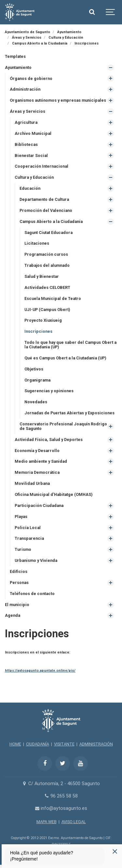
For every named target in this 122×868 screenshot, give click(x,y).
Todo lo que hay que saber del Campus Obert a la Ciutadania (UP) (70, 345)
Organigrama (37, 380)
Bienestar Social (31, 155)
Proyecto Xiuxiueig (43, 320)
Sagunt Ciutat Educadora (48, 233)
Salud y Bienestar (42, 276)
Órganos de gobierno (31, 78)
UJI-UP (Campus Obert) (47, 310)
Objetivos (34, 369)
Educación (30, 188)
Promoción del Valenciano (46, 210)
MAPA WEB (47, 822)
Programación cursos (46, 254)
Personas (19, 583)
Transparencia (29, 538)
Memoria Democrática (37, 472)
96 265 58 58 (61, 796)
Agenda (13, 615)
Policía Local (28, 528)
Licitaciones (37, 243)
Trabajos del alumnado (47, 265)
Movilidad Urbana (32, 483)
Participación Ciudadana (39, 505)
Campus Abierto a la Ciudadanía (51, 221)
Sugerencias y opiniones (49, 391)
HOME (15, 744)
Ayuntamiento (18, 67)
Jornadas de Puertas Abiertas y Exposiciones (69, 413)
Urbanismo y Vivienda (36, 560)
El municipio (17, 605)
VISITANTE (64, 744)
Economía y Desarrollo (37, 451)
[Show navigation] (111, 12)
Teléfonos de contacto (32, 594)
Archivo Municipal (33, 133)
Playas (21, 517)
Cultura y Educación (34, 177)
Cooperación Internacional (41, 166)
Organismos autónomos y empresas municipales (58, 100)
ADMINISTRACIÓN (96, 744)
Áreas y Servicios (27, 111)
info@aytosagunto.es (61, 808)
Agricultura (26, 122)
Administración (25, 89)
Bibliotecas (26, 144)
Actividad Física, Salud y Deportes (49, 440)
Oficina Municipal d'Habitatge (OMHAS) (54, 494)
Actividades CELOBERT (47, 287)
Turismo (23, 549)
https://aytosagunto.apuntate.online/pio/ (40, 671)
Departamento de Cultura (44, 199)
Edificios (19, 571)
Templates (15, 56)
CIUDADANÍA (38, 744)
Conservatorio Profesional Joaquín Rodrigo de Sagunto (63, 426)
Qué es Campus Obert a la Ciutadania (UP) (65, 358)
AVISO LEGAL (74, 822)
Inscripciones (38, 331)
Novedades (36, 402)
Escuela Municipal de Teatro (53, 298)
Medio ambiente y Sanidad (41, 461)
